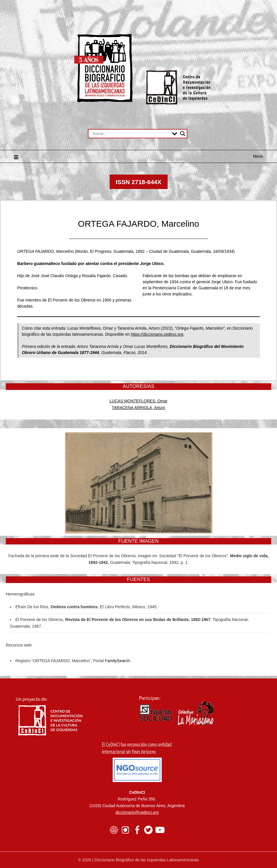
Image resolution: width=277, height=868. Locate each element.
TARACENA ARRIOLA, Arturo (138, 408)
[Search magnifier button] (183, 134)
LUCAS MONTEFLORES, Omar (139, 401)
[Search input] (131, 134)
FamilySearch (117, 661)
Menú (258, 156)
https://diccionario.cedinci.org (157, 334)
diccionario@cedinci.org (137, 812)
